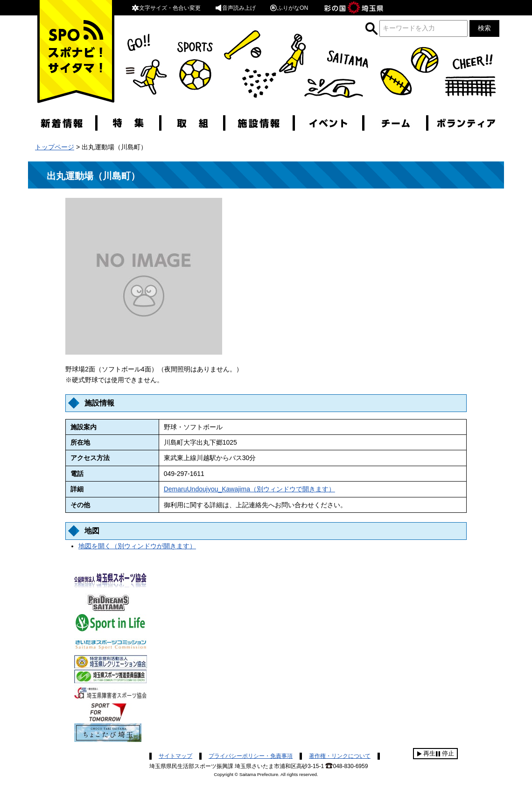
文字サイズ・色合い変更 (166, 8)
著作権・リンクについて (340, 756)
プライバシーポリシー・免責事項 (251, 756)
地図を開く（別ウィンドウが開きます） (137, 546)
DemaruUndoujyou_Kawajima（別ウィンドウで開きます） (249, 489)
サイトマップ (175, 756)
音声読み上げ (235, 8)
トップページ (55, 147)
